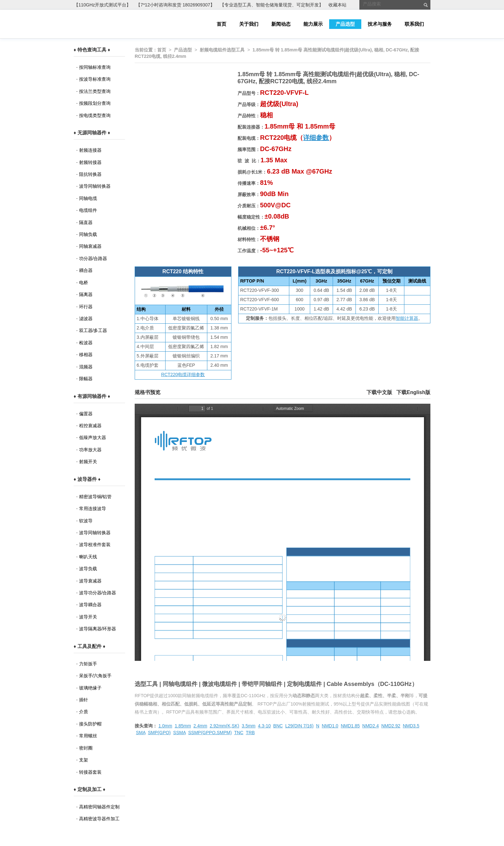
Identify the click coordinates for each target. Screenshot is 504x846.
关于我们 (249, 24)
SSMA (180, 733)
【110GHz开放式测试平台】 (102, 5)
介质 (84, 712)
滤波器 (86, 319)
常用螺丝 (88, 736)
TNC (239, 733)
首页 (221, 24)
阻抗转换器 (90, 174)
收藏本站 (337, 5)
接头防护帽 (90, 724)
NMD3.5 (411, 726)
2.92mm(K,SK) (224, 726)
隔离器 (86, 294)
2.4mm (200, 726)
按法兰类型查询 (95, 91)
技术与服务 (380, 24)
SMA (141, 733)
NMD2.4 (370, 726)
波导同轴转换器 (95, 186)
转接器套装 (90, 772)
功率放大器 (90, 450)
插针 (84, 700)
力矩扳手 (88, 664)
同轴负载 (88, 234)
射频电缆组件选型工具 (222, 50)
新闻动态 (281, 24)
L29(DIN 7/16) (299, 726)
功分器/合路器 (93, 258)
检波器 (86, 343)
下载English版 (413, 392)
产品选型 (345, 24)
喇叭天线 (88, 557)
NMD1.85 (350, 726)
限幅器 (86, 379)
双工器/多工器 (93, 330)
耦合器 (86, 270)
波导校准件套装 (95, 544)
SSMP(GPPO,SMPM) (210, 733)
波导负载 (88, 569)
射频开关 (88, 462)
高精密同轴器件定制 (99, 807)
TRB (250, 733)
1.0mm (165, 726)
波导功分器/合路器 (98, 593)
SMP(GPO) (159, 733)
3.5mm (249, 726)
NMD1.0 (330, 726)
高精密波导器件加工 (99, 819)
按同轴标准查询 (95, 67)
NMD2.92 (391, 726)
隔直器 (86, 222)
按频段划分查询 (95, 103)
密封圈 (86, 748)
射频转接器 (90, 162)
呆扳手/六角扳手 (95, 676)
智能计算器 (407, 318)
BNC (278, 726)
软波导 (86, 521)
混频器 (86, 367)
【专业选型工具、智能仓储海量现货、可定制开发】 (272, 5)
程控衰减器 (90, 426)
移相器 (86, 355)
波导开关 (88, 617)
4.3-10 (265, 726)
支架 (84, 760)
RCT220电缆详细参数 (183, 374)
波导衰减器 (90, 581)
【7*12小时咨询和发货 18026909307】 (175, 5)
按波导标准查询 (95, 79)
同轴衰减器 (90, 246)
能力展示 (313, 24)
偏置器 (86, 414)
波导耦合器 (90, 605)
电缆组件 (88, 210)
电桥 (84, 283)
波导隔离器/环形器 (98, 629)
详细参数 (316, 138)
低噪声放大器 (93, 437)
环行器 (86, 307)
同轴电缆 (88, 198)
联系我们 (414, 24)
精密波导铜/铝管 (95, 497)
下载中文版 (379, 392)
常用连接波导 (93, 509)
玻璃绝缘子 (90, 688)
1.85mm (183, 726)
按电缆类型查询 (95, 115)
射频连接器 (90, 150)
